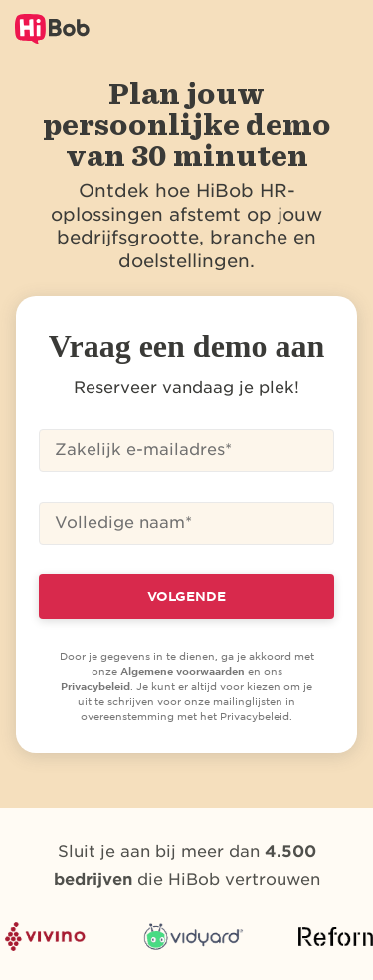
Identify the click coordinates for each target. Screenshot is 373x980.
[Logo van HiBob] (52, 28)
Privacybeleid (95, 686)
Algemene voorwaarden (183, 671)
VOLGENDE (186, 597)
